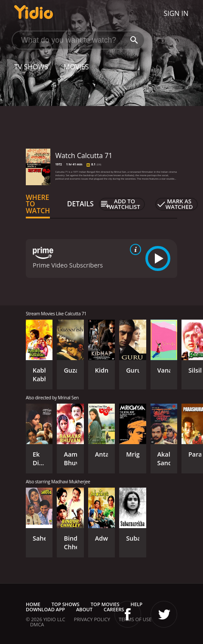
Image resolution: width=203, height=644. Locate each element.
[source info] (134, 249)
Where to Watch (38, 204)
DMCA (37, 624)
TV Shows (31, 67)
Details (80, 204)
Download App (45, 609)
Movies (76, 67)
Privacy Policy (92, 619)
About (84, 609)
